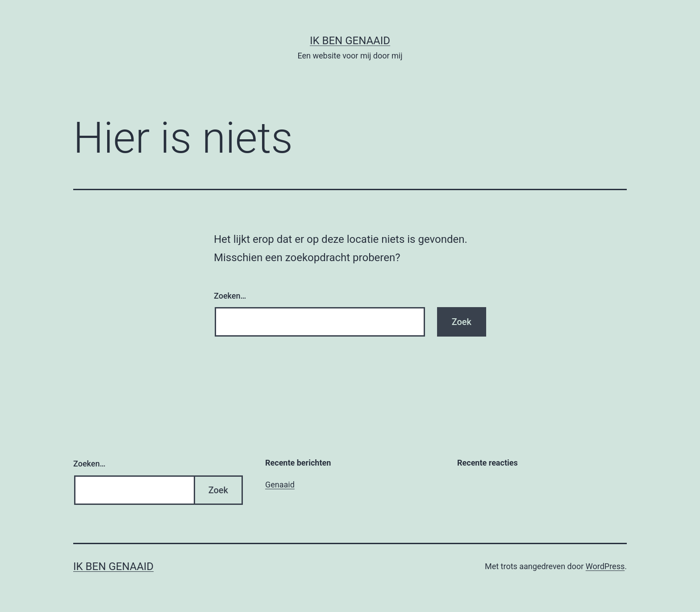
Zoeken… (230, 296)
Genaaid (280, 485)
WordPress (605, 566)
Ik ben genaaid (350, 41)
